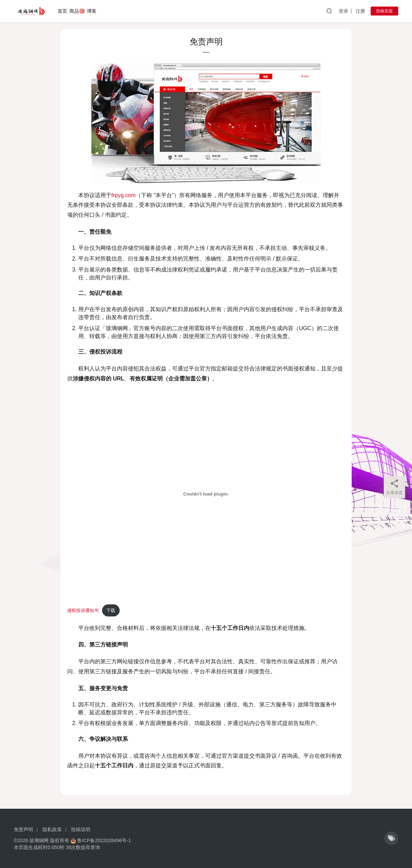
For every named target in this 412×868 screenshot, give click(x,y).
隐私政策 (52, 829)
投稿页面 (384, 11)
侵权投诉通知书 (83, 610)
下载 (111, 610)
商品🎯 (77, 11)
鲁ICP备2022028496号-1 (104, 840)
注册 (360, 11)
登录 (343, 11)
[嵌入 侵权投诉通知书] (206, 494)
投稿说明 (81, 829)
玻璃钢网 (39, 840)
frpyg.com (123, 195)
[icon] (391, 838)
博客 (92, 11)
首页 (62, 11)
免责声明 (23, 829)
